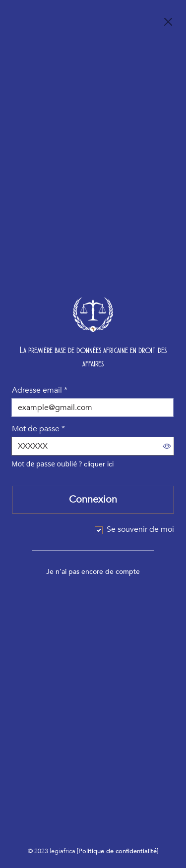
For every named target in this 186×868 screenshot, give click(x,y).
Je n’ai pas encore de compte (93, 572)
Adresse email (40, 390)
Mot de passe (38, 429)
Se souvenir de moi (140, 529)
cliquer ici (99, 464)
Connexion (93, 499)
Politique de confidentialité (118, 851)
